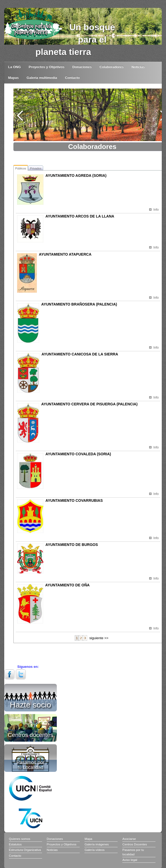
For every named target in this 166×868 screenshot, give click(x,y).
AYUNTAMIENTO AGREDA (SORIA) (76, 175)
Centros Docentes (135, 844)
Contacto (72, 78)
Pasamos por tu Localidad (31, 765)
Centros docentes (31, 735)
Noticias (138, 67)
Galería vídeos (94, 850)
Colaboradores (112, 67)
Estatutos (15, 844)
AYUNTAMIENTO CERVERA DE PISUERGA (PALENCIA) (89, 404)
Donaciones (82, 67)
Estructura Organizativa (25, 850)
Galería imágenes (97, 844)
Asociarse (129, 839)
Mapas (13, 78)
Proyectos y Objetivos (47, 67)
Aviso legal (130, 860)
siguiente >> (99, 638)
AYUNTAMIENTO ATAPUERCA (65, 254)
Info (156, 210)
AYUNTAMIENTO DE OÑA (67, 585)
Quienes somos (20, 839)
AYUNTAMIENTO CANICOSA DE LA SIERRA (80, 354)
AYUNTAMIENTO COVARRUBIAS (74, 500)
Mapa (88, 839)
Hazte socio (30, 704)
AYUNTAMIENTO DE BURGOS (72, 545)
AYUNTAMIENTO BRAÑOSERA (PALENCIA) (79, 304)
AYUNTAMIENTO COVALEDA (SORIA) (78, 454)
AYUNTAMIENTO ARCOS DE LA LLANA (80, 216)
